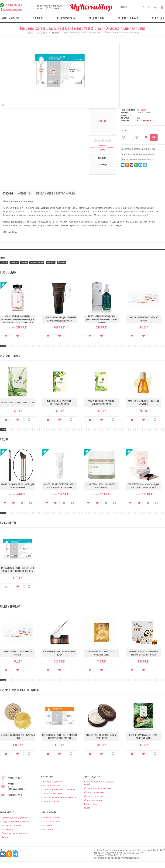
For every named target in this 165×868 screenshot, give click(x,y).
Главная (30, 32)
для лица (51, 262)
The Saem (55, 32)
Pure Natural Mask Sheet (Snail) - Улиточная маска (101, 653)
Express (4, 262)
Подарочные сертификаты (15, 821)
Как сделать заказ (52, 786)
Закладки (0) (155, 7)
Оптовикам (7, 829)
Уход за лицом (10, 18)
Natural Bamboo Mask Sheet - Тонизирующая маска (60, 402)
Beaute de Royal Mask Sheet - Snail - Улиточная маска (144, 736)
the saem (61, 262)
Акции (5, 837)
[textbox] (133, 7)
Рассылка (48, 829)
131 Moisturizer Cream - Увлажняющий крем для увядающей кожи (60, 319)
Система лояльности (95, 796)
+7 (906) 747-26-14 (14, 5)
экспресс (14, 262)
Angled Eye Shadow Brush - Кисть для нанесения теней (18, 486)
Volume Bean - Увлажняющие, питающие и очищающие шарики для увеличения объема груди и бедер (18, 319)
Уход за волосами (128, 18)
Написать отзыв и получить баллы (103, 149)
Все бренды (42, 32)
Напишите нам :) (15, 795)
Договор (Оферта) (52, 782)
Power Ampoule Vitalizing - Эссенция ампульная (144, 402)
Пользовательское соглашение (59, 789)
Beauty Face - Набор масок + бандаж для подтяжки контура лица (144, 486)
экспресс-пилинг (37, 262)
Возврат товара (51, 801)
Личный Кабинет (51, 818)
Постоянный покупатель (149, 7)
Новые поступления (12, 825)
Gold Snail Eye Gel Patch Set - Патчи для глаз (18, 736)
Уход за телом (97, 18)
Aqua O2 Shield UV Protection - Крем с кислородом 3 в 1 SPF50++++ (60, 486)
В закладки (146, 137)
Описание (102, 158)
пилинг (24, 262)
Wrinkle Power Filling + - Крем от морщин (143, 319)
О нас (87, 808)
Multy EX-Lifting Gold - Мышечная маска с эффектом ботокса (143, 653)
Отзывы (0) (103, 164)
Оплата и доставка (53, 793)
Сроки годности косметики (98, 788)
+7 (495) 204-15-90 (13, 9)
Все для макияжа (66, 18)
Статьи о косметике (94, 792)
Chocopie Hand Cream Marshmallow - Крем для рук (102, 736)
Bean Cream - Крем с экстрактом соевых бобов (101, 486)
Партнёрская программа (14, 833)
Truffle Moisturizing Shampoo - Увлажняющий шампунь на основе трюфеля (102, 319)
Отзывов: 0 (103, 145)
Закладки (48, 825)
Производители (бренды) (15, 818)
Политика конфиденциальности (59, 797)
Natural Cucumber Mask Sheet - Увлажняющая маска (101, 402)
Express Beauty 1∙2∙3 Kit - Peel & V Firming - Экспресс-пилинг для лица (60, 736)
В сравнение (22, 503)
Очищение (37, 18)
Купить (6, 336)
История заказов (52, 821)
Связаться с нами (93, 800)
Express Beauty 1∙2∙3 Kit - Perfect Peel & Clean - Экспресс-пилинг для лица (18, 569)
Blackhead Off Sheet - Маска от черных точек (60, 653)
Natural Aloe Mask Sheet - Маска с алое (18, 402)
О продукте (29, 336)
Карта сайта (90, 804)
